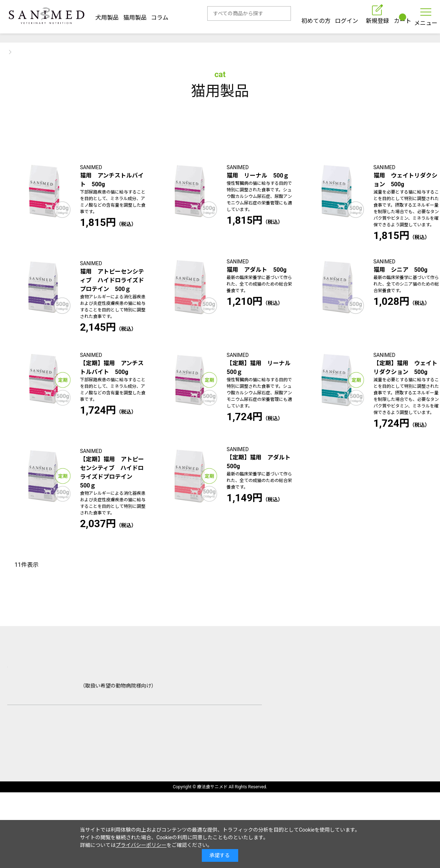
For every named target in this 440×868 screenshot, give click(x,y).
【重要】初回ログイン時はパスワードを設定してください (220, 36)
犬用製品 (107, 15)
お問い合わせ (25, 762)
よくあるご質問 (127, 749)
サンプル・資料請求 (121, 762)
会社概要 (19, 800)
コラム (160, 15)
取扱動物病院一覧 (185, 749)
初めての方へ (25, 749)
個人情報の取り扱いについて (167, 800)
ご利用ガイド (74, 749)
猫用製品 (135, 15)
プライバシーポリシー (141, 845)
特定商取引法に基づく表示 (80, 800)
